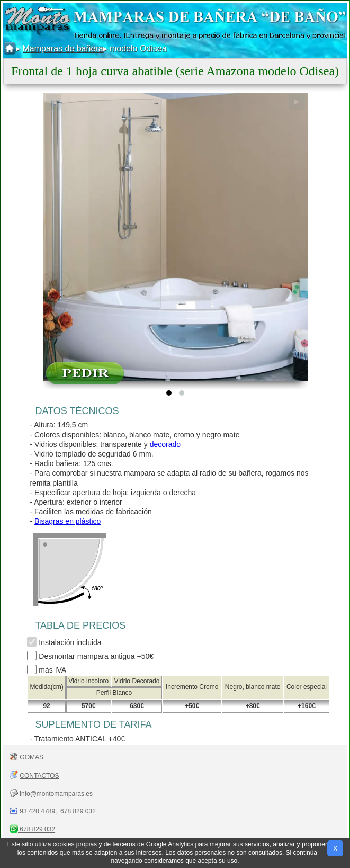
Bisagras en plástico (68, 521)
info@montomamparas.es (56, 794)
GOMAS (32, 757)
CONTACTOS (39, 776)
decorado (165, 444)
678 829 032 (37, 829)
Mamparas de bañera (62, 48)
